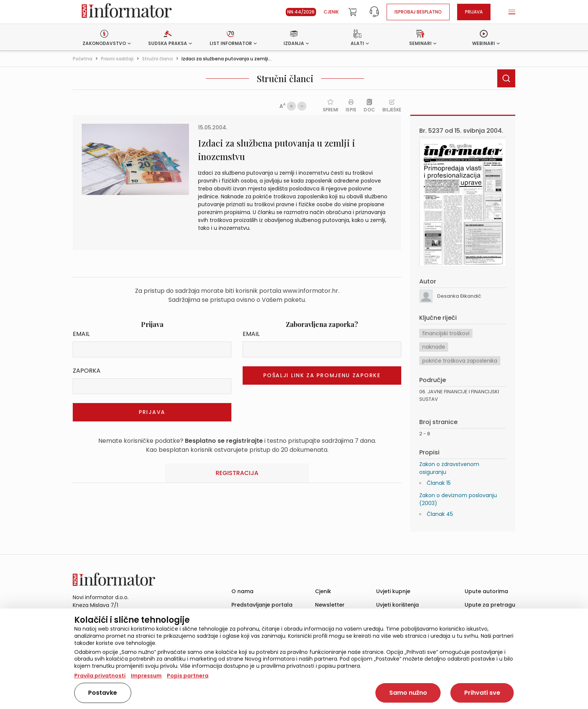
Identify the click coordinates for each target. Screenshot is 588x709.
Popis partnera (188, 676)
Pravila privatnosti (100, 676)
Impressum (146, 676)
